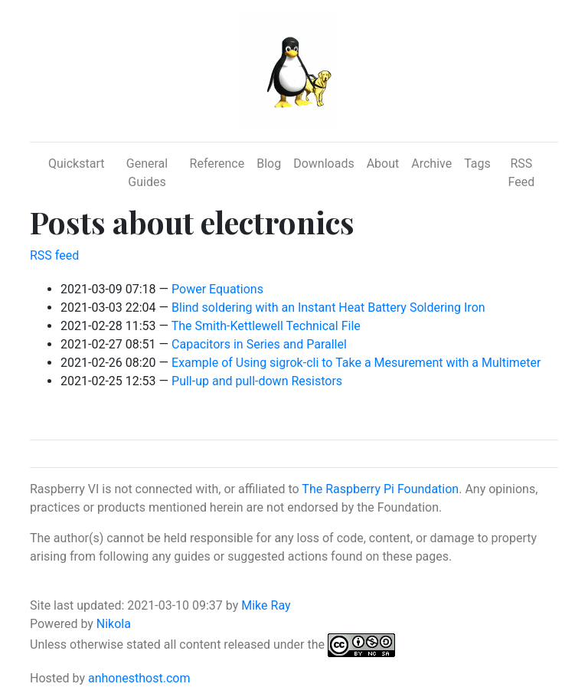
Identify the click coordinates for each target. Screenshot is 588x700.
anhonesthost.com (139, 678)
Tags (477, 164)
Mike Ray (266, 605)
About (383, 164)
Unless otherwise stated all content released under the (179, 644)
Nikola (114, 624)
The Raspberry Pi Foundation (380, 489)
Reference (217, 164)
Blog (269, 164)
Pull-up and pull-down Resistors (257, 381)
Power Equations (217, 289)
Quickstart (76, 164)
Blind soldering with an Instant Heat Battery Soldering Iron (328, 307)
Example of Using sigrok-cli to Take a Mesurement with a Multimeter (356, 363)
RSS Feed (522, 173)
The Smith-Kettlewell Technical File (266, 326)
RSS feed (54, 255)
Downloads (323, 164)
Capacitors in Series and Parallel (259, 344)
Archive (431, 164)
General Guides (147, 173)
